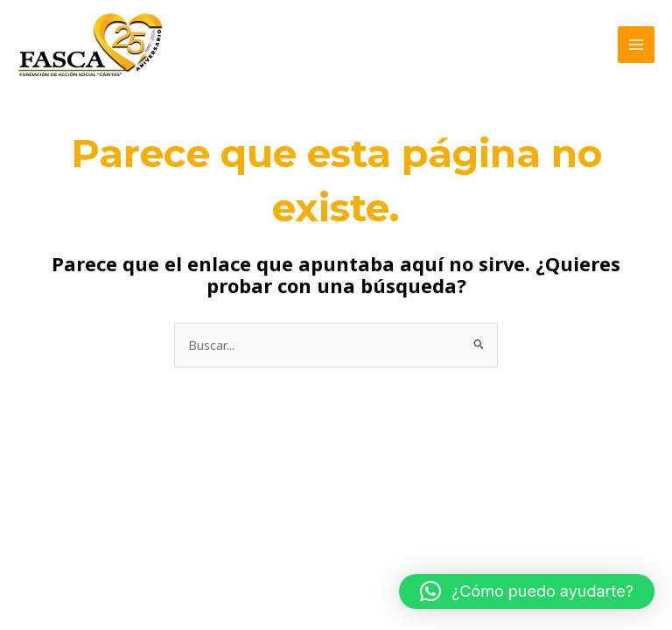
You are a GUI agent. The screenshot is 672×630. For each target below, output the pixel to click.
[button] (527, 591)
